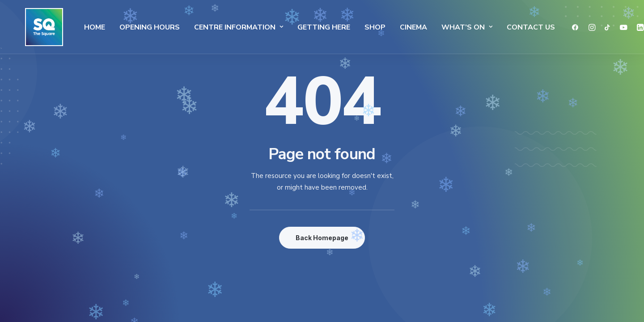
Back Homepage (322, 238)
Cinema (398, 27)
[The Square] (35, 27)
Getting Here (308, 27)
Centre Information (223, 27)
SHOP (359, 27)
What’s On (451, 27)
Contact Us (515, 27)
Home (79, 27)
